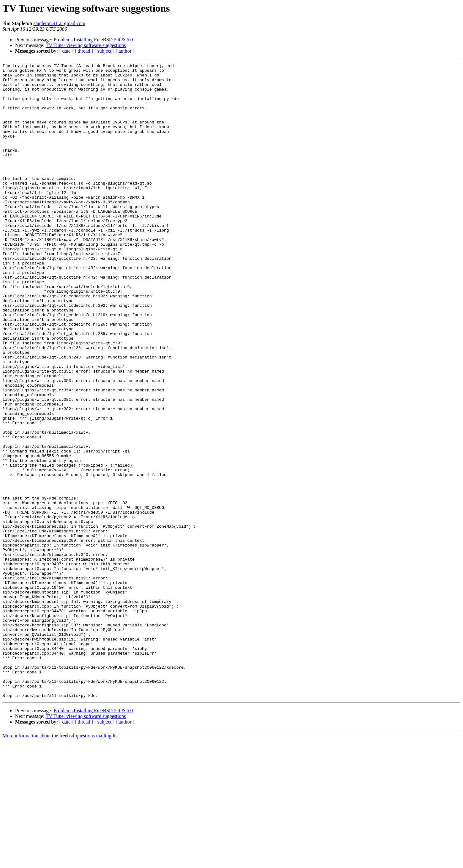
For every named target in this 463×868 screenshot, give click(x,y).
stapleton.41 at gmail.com (59, 23)
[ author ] (125, 51)
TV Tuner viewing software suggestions (86, 45)
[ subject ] (104, 51)
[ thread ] (84, 51)
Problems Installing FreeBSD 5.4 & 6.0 (93, 40)
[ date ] (66, 51)
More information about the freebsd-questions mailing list (61, 863)
